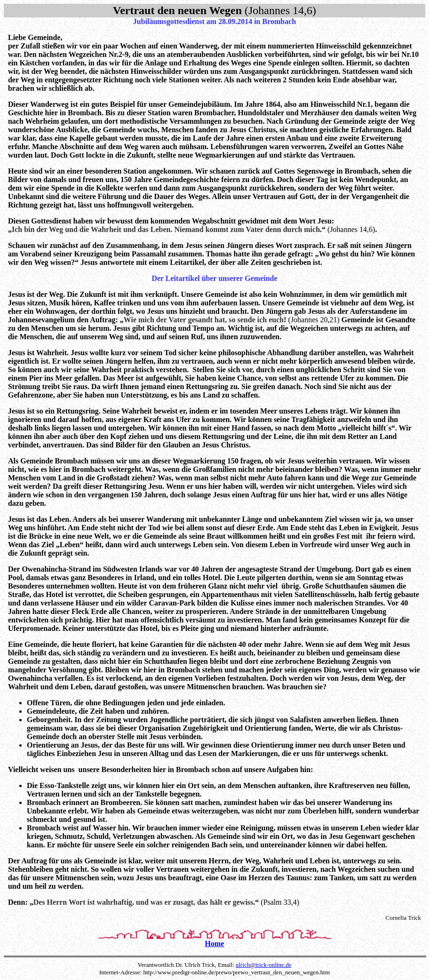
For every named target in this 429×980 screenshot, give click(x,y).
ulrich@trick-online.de (263, 965)
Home (215, 944)
